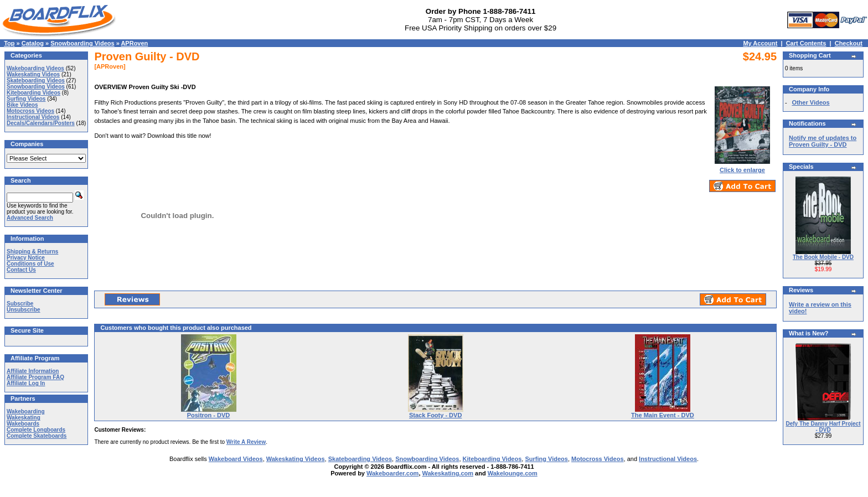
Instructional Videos (33, 117)
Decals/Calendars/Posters (41, 123)
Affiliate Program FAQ (35, 377)
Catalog (33, 43)
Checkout (849, 43)
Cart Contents (806, 43)
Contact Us (21, 270)
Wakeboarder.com (392, 473)
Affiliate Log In (26, 383)
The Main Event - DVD (663, 415)
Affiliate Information (33, 371)
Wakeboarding (26, 411)
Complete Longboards (36, 430)
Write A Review (246, 442)
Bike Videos (22, 105)
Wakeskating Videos (33, 74)
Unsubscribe (24, 310)
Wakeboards (23, 424)
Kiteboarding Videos (33, 93)
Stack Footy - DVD (435, 415)
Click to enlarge (742, 167)
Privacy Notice (26, 258)
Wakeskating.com (448, 473)
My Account (760, 43)
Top (9, 43)
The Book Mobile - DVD (823, 257)
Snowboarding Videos (82, 43)
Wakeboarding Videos (35, 68)
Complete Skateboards (37, 436)
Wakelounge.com (513, 473)
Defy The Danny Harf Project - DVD (823, 427)
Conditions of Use (30, 264)
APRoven (134, 43)
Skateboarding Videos (36, 81)
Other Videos (810, 102)
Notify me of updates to (823, 141)
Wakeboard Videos (236, 459)
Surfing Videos (26, 99)
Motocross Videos (30, 111)
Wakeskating (24, 418)
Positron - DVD (209, 415)
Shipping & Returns (32, 252)
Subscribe (20, 304)
